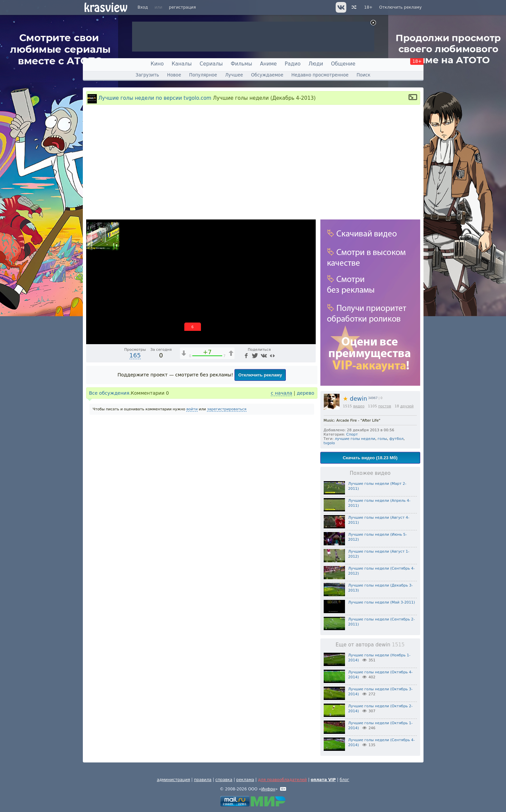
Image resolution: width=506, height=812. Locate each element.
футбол (396, 439)
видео (359, 406)
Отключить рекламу (401, 7)
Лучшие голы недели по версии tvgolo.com (155, 98)
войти (192, 409)
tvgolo (329, 443)
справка (224, 780)
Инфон (268, 789)
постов (385, 406)
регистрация (182, 7)
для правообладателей (282, 780)
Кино (157, 64)
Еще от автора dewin (370, 645)
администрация (173, 780)
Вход (143, 7)
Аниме (268, 64)
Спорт (352, 434)
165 (135, 355)
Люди (316, 64)
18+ (368, 7)
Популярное (203, 75)
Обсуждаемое (267, 75)
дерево (306, 393)
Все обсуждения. (110, 393)
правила (203, 780)
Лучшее (234, 75)
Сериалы (211, 64)
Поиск (364, 75)
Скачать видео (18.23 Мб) (370, 458)
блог (344, 780)
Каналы (182, 64)
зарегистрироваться (227, 409)
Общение (343, 64)
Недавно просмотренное (320, 75)
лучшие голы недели (355, 439)
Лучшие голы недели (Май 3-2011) (382, 602)
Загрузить (147, 75)
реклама (245, 780)
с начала (281, 393)
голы (382, 439)
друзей (407, 406)
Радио (293, 64)
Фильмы (242, 64)
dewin (355, 399)
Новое (174, 75)
